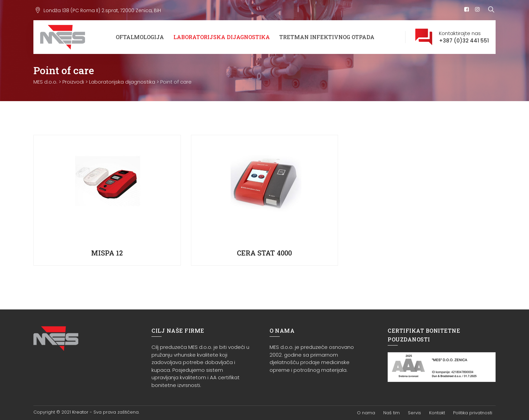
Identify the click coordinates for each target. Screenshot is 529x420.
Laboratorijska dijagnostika (222, 37)
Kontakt (437, 413)
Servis (414, 413)
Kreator (80, 412)
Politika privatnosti (473, 413)
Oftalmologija (140, 37)
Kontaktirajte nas (464, 37)
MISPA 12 (107, 253)
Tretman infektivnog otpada (327, 37)
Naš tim (392, 413)
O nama (366, 413)
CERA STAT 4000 (264, 253)
